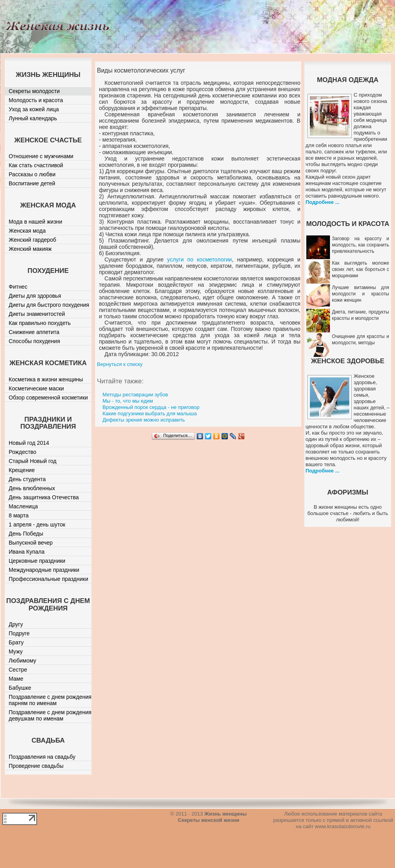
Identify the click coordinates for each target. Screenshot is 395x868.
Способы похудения (34, 341)
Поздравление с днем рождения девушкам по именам (50, 715)
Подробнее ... (322, 202)
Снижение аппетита (34, 332)
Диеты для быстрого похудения (49, 305)
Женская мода (27, 231)
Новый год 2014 (29, 443)
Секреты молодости (34, 91)
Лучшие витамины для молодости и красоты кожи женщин (361, 294)
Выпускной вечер (31, 543)
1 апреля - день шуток (37, 525)
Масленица (23, 506)
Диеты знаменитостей (37, 314)
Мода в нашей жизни (35, 222)
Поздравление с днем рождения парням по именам (50, 700)
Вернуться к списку (120, 364)
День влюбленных (32, 488)
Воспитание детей (32, 183)
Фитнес (18, 287)
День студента (27, 479)
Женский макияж (30, 249)
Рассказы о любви (32, 174)
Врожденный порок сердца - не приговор (151, 407)
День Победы (26, 534)
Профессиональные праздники (48, 579)
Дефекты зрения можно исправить (144, 420)
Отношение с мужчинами (41, 156)
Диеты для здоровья (35, 296)
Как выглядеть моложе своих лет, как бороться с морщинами (361, 269)
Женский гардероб (33, 240)
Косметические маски (36, 388)
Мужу (16, 651)
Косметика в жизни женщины (46, 379)
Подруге (19, 633)
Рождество (22, 452)
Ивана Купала (27, 552)
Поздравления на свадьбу (42, 757)
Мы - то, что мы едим (128, 401)
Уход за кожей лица (34, 109)
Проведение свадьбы (36, 766)
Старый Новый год (33, 461)
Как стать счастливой (36, 165)
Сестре (18, 670)
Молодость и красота (36, 100)
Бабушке (20, 688)
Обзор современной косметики (48, 398)
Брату (16, 642)
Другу (16, 624)
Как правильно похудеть (40, 323)
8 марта (19, 515)
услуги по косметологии (199, 259)
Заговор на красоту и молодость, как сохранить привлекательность (361, 245)
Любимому (22, 661)
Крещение (22, 470)
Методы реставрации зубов (135, 395)
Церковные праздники (37, 561)
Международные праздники (44, 570)
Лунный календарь (33, 118)
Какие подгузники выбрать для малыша (150, 413)
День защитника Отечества (44, 497)
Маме (16, 679)
